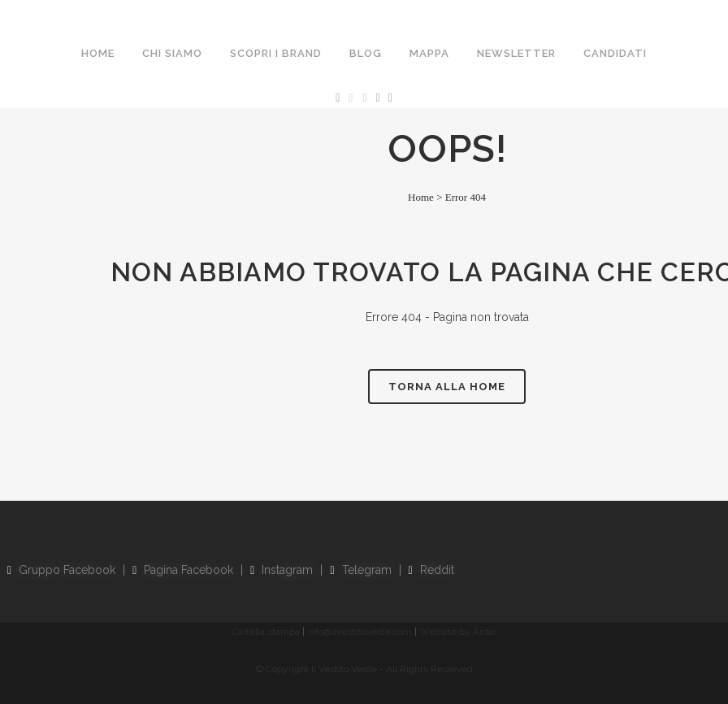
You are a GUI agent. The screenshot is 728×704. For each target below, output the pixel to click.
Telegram (360, 570)
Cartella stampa (266, 632)
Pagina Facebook (183, 570)
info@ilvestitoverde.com (360, 632)
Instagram (282, 570)
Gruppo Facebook (61, 570)
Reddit (431, 570)
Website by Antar (458, 632)
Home (421, 197)
